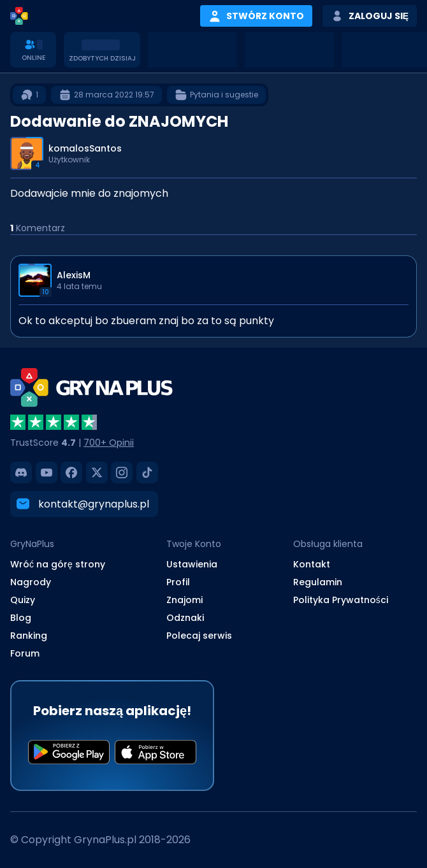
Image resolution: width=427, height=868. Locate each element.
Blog (21, 618)
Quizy (23, 600)
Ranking (29, 636)
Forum (25, 653)
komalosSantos (85, 148)
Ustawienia (192, 564)
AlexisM (74, 275)
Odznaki (185, 618)
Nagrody (31, 582)
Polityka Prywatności (341, 600)
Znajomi (185, 600)
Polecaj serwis (199, 636)
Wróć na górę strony (58, 564)
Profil (178, 582)
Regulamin (318, 582)
